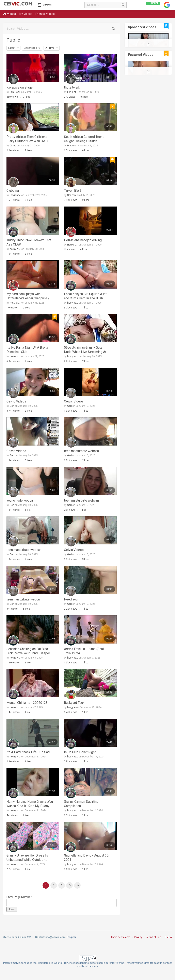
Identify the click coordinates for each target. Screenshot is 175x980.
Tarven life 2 (73, 191)
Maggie (71, 707)
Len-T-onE (15, 92)
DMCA (168, 937)
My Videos (26, 14)
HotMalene (73, 245)
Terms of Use (154, 937)
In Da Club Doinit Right (80, 752)
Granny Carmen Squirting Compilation (81, 804)
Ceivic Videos (16, 401)
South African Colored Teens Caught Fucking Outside (84, 139)
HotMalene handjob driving (83, 240)
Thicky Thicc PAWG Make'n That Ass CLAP (29, 242)
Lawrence (15, 195)
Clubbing (13, 191)
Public (13, 40)
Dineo (13, 146)
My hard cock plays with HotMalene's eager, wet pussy (28, 296)
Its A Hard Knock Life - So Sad (28, 752)
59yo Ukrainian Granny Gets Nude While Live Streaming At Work (85, 350)
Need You (71, 599)
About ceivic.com (121, 937)
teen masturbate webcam (24, 599)
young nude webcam (21, 500)
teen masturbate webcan (81, 451)
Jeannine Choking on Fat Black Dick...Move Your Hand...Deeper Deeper (28, 651)
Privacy (138, 937)
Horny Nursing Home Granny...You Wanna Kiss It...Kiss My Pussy (30, 804)
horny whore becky (20, 249)
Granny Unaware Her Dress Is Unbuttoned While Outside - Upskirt (27, 858)
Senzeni (72, 195)
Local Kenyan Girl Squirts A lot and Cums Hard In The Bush (85, 296)
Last (77, 885)
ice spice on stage (20, 87)
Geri (12, 406)
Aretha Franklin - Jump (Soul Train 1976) (84, 651)
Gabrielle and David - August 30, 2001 (87, 858)
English (72, 937)
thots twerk (72, 87)
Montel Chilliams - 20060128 (27, 703)
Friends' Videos (45, 14)
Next (69, 885)
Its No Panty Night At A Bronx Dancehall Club (27, 350)
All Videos (10, 14)
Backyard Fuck (74, 703)
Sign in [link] (153, 5)
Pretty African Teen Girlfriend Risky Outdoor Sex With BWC (27, 139)
